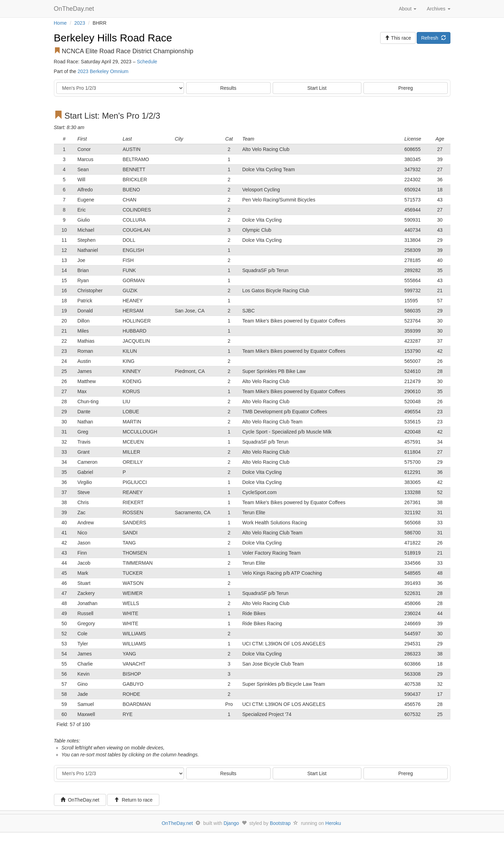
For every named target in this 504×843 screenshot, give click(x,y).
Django (231, 823)
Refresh (434, 38)
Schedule (147, 62)
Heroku (333, 823)
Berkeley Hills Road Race (113, 38)
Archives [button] (439, 9)
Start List (317, 88)
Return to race (133, 800)
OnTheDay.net (75, 9)
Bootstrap (280, 823)
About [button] (407, 9)
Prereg (406, 88)
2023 (80, 23)
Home (60, 23)
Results (228, 88)
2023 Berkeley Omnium (103, 71)
